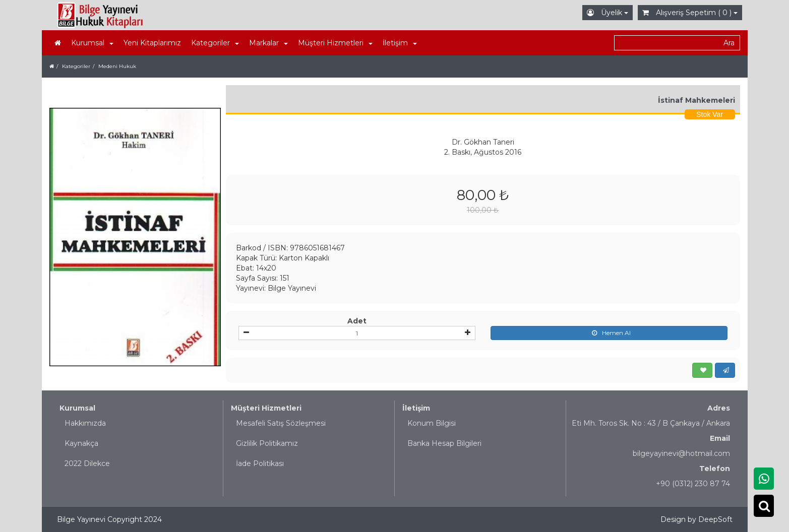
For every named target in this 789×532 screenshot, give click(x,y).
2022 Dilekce (87, 463)
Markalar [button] (268, 43)
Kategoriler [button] (215, 43)
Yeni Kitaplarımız (152, 43)
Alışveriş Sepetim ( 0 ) (690, 13)
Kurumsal (77, 408)
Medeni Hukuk (117, 66)
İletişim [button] (400, 43)
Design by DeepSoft (696, 519)
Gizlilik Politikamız (267, 443)
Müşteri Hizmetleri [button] (335, 43)
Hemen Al (609, 333)
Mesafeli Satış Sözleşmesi (281, 423)
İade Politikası (260, 463)
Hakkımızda (85, 423)
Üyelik (608, 13)
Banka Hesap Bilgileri (444, 443)
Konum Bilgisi (432, 423)
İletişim (416, 408)
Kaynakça (81, 443)
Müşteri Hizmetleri (266, 408)
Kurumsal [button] (92, 43)
